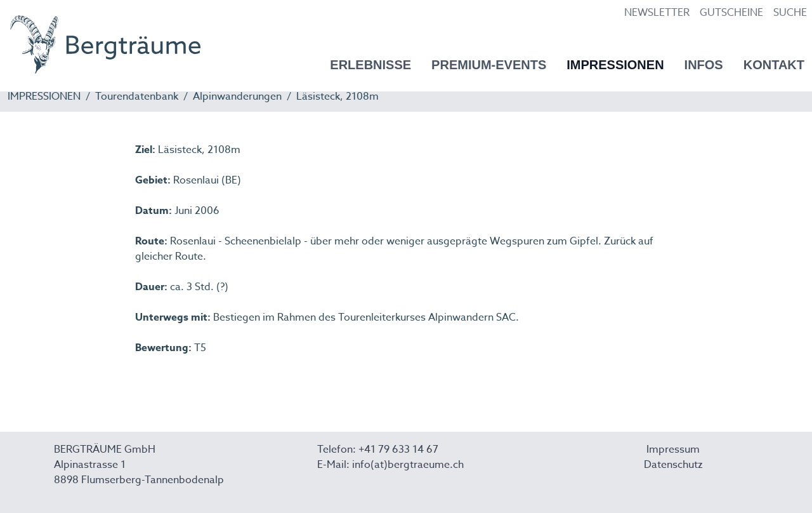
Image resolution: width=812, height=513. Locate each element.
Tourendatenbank (137, 97)
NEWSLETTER (657, 13)
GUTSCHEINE (731, 13)
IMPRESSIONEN (44, 97)
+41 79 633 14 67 (398, 450)
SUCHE (790, 13)
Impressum (673, 450)
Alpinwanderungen (237, 97)
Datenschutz (673, 465)
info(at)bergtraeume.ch (408, 465)
